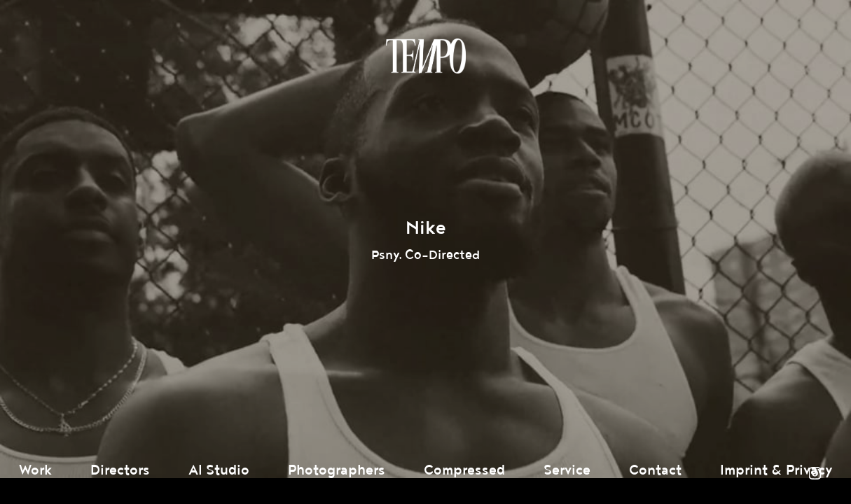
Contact (655, 470)
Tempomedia (426, 56)
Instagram (815, 473)
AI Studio (219, 470)
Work (35, 470)
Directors (120, 470)
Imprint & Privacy (776, 470)
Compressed (464, 470)
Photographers (337, 470)
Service (567, 470)
